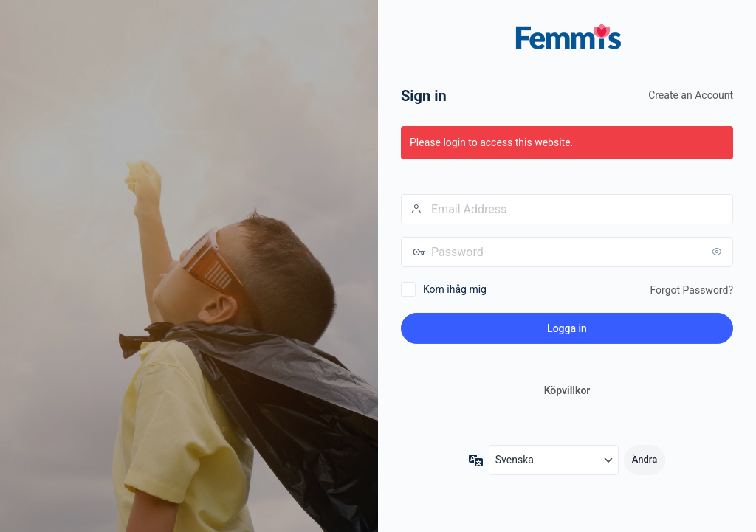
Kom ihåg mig (455, 289)
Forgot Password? (691, 290)
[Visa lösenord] (718, 252)
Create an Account (691, 95)
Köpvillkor (567, 390)
